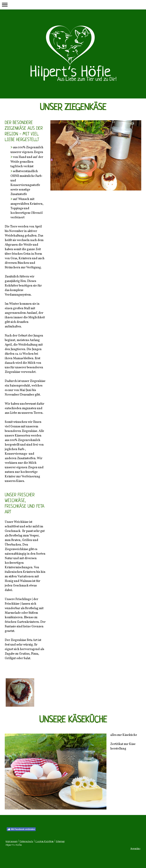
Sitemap (60, 841)
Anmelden (135, 848)
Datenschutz (26, 841)
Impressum (12, 841)
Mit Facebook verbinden (21, 829)
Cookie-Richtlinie (44, 841)
